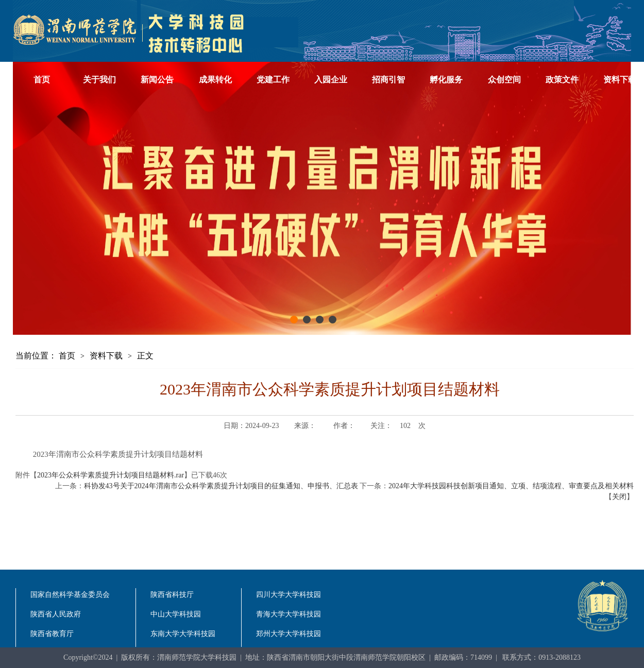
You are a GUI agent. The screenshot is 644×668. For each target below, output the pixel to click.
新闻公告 (157, 80)
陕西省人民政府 (56, 614)
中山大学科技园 (176, 614)
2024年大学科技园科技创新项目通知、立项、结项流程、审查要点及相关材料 (511, 486)
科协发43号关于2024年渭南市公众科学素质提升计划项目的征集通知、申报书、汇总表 (221, 486)
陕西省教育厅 (52, 634)
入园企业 (331, 80)
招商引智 (388, 80)
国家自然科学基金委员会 (70, 595)
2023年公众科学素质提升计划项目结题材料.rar (111, 475)
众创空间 (504, 80)
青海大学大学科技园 (289, 614)
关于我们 (99, 80)
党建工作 (273, 80)
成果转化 (215, 80)
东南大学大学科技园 (183, 634)
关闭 (619, 497)
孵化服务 (446, 80)
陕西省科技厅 (172, 595)
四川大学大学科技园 (289, 595)
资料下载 (106, 356)
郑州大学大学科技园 (289, 634)
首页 (42, 80)
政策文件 (562, 80)
